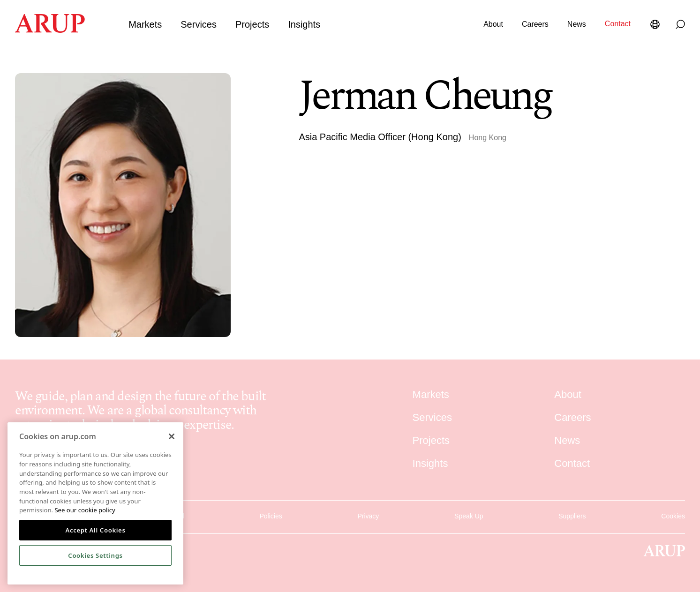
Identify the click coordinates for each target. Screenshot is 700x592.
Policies (271, 514)
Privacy (368, 514)
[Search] (680, 24)
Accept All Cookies (95, 530)
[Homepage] (50, 30)
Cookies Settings (95, 555)
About (493, 24)
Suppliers (572, 514)
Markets (145, 24)
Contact (618, 24)
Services (199, 24)
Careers (535, 24)
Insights (304, 24)
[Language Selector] (657, 24)
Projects (252, 24)
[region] (95, 503)
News (577, 24)
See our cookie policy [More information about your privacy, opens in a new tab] (85, 510)
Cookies (673, 514)
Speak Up (469, 514)
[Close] (172, 436)
